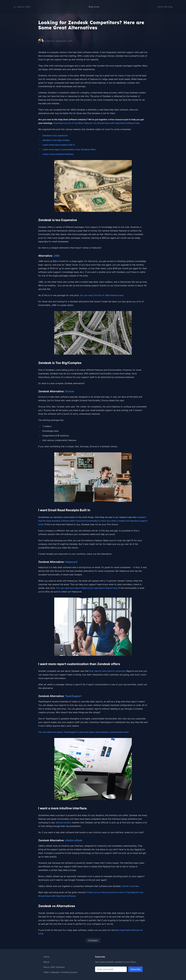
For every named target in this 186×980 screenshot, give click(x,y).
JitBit (57, 256)
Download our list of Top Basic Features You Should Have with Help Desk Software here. (97, 123)
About (46, 962)
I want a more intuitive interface (58, 154)
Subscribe (135, 969)
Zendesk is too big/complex (56, 140)
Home (46, 957)
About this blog (165, 7)
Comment (93, 940)
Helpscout (71, 562)
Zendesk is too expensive (55, 135)
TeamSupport (73, 696)
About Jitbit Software (54, 967)
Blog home (94, 7)
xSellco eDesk (74, 840)
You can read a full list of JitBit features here (101, 295)
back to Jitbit (22, 7)
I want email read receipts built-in (59, 145)
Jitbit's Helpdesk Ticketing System (60, 972)
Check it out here (130, 886)
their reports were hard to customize (107, 671)
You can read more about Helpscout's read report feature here (87, 588)
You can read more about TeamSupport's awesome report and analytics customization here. (84, 732)
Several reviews (63, 823)
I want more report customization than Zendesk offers (69, 149)
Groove (69, 391)
